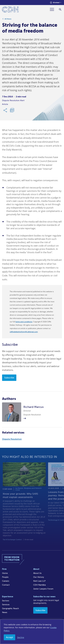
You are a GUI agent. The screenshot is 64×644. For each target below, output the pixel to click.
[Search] (60, 9)
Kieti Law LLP (39, 581)
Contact (6, 585)
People (5, 577)
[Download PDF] (12, 111)
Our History (39, 577)
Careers (6, 581)
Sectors (6, 601)
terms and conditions (24, 322)
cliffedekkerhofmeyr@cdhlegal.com (24, 332)
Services (6, 605)
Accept (9, 637)
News (5, 612)
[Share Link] (5, 111)
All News (8, 20)
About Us (37, 573)
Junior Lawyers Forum (43, 589)
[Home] (10, 10)
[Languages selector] (56, 3)
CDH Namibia (39, 585)
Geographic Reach (10, 608)
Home (5, 573)
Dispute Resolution (12, 439)
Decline (21, 637)
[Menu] (53, 9)
